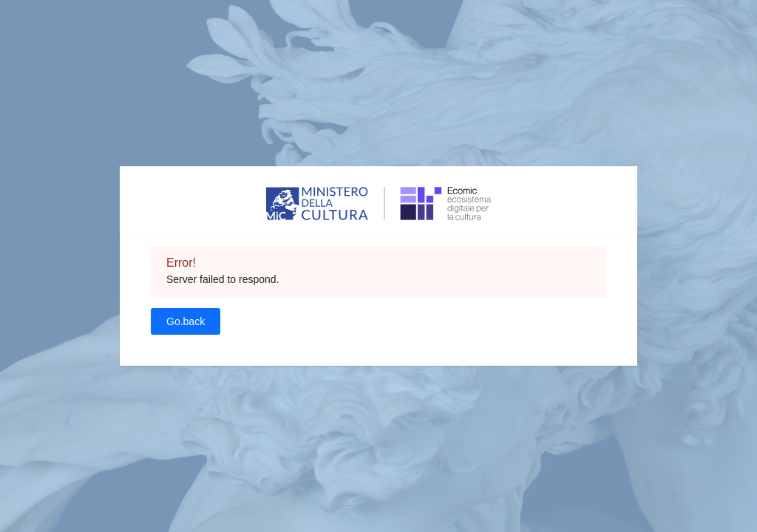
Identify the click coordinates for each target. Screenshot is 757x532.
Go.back (186, 321)
